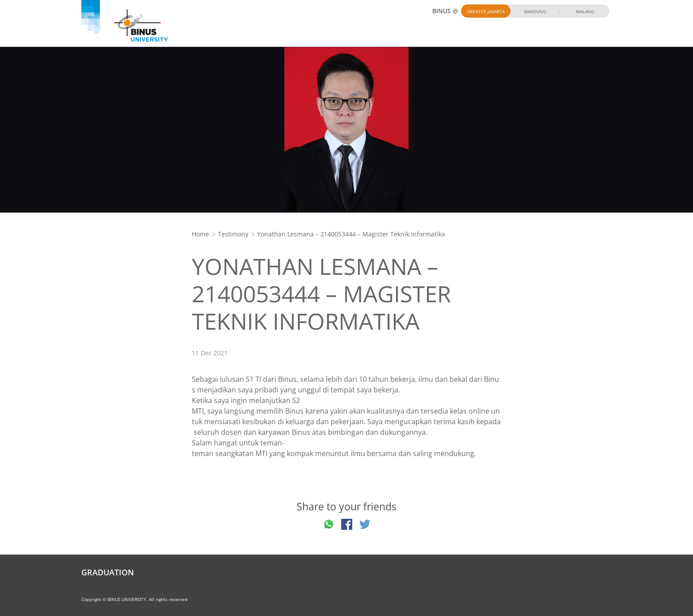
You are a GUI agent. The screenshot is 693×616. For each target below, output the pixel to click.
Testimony (233, 234)
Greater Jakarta (486, 11)
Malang (585, 11)
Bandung (535, 11)
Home (200, 234)
